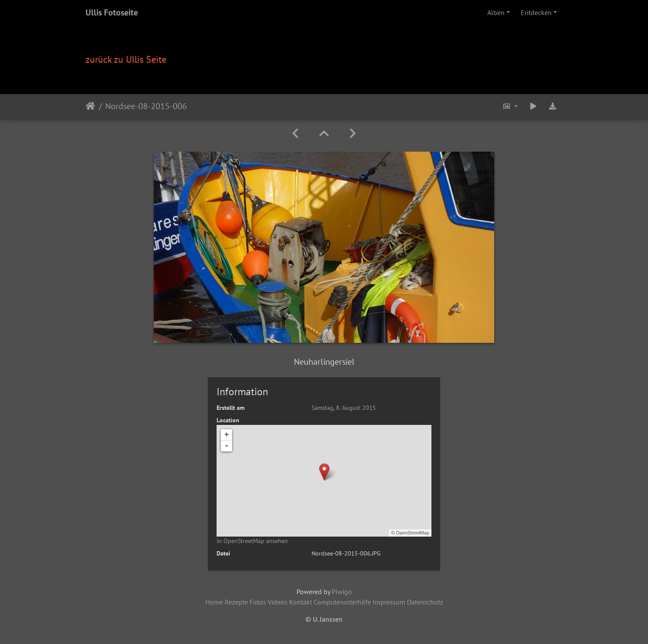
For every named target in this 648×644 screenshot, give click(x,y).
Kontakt (301, 602)
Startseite (90, 106)
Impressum (389, 602)
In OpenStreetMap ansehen (252, 541)
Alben (496, 12)
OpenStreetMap (413, 533)
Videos (278, 602)
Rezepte (236, 602)
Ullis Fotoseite (112, 12)
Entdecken (536, 12)
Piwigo (342, 592)
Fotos (258, 602)
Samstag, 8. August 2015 (344, 408)
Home (214, 602)
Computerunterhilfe (342, 602)
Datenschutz (425, 602)
